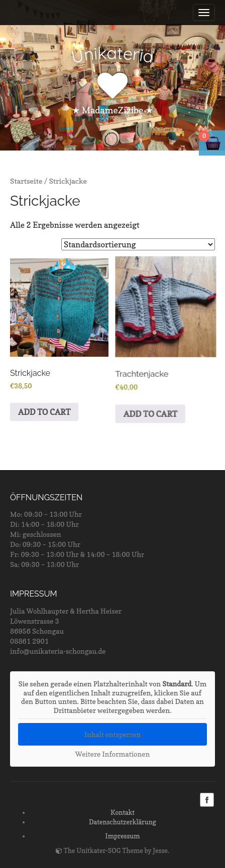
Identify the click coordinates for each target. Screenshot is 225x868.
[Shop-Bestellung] (138, 244)
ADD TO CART (44, 412)
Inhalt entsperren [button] (113, 734)
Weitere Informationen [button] (113, 754)
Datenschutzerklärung (123, 822)
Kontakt (123, 812)
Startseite (26, 181)
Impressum (123, 836)
